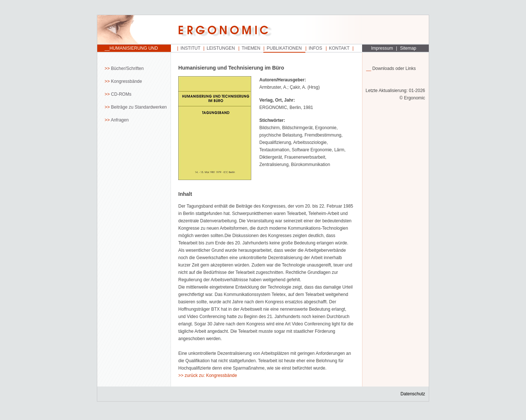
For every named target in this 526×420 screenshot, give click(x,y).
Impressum (382, 48)
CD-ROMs (121, 94)
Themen (251, 48)
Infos (315, 48)
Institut (190, 48)
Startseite (134, 30)
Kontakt (339, 48)
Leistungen (221, 48)
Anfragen (120, 120)
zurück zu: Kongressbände (211, 375)
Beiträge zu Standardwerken (139, 107)
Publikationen (284, 48)
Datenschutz (413, 394)
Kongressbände (126, 81)
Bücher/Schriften (127, 68)
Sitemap (408, 48)
